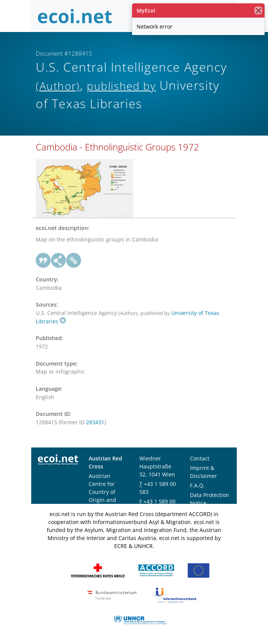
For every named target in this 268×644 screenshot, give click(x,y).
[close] (258, 10)
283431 (95, 422)
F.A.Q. (197, 485)
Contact (200, 458)
